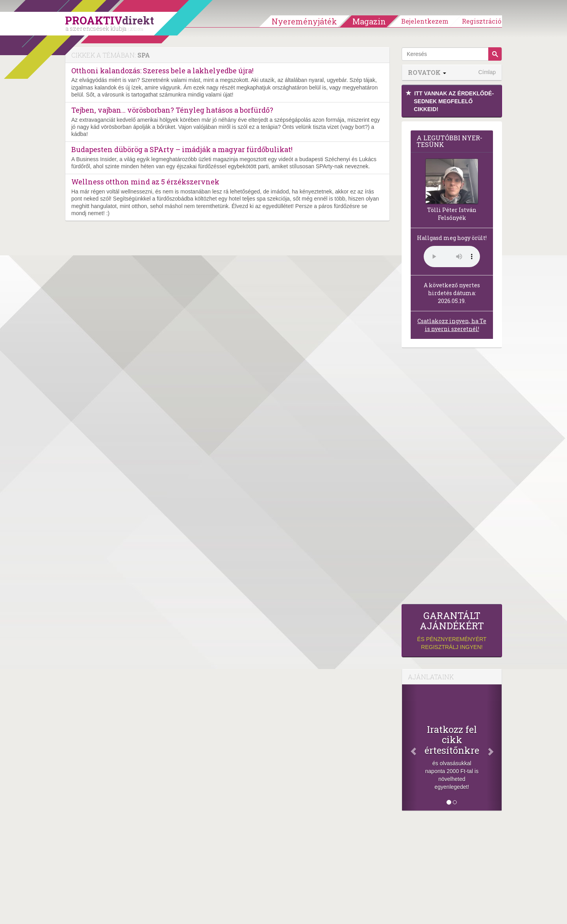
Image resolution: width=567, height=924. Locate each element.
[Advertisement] (452, 478)
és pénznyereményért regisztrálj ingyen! (452, 630)
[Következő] (494, 747)
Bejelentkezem (425, 21)
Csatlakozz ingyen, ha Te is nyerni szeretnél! (452, 325)
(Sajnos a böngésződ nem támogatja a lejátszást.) (452, 257)
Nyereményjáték (304, 21)
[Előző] (409, 747)
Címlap (487, 72)
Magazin (369, 21)
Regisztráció (482, 21)
